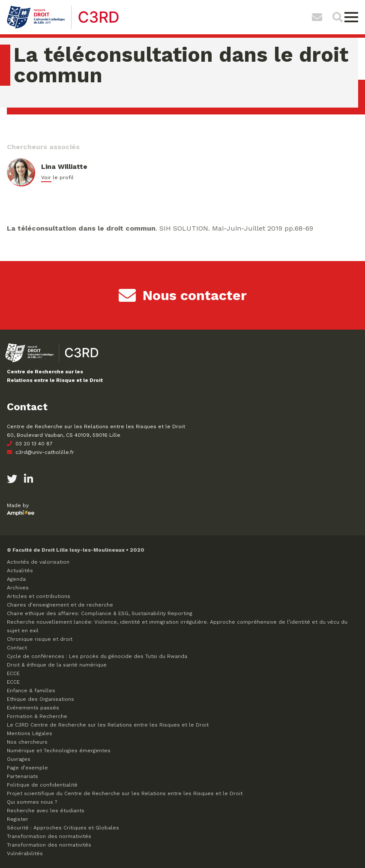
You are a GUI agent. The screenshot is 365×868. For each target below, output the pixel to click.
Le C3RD (108, 725)
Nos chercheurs (27, 742)
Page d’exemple (27, 768)
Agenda (16, 579)
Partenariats (22, 776)
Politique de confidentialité (42, 785)
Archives (18, 588)
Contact (17, 648)
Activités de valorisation (38, 562)
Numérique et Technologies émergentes (59, 751)
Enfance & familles (31, 691)
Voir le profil (57, 177)
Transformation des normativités (49, 836)
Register (18, 819)
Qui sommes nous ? (32, 802)
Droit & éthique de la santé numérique (57, 665)
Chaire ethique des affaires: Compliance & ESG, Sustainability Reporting (100, 613)
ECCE (13, 673)
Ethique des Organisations (40, 699)
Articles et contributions (39, 596)
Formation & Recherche (37, 716)
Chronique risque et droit (40, 639)
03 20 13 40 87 (30, 444)
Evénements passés (33, 708)
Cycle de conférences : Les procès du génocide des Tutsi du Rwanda (97, 656)
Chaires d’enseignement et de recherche (60, 605)
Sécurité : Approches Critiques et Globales (63, 828)
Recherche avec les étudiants (46, 811)
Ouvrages (19, 759)
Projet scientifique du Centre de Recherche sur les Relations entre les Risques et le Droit (125, 793)
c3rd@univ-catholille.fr (40, 452)
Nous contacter (183, 295)
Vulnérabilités (25, 853)
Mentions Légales (30, 733)
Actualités (20, 571)
